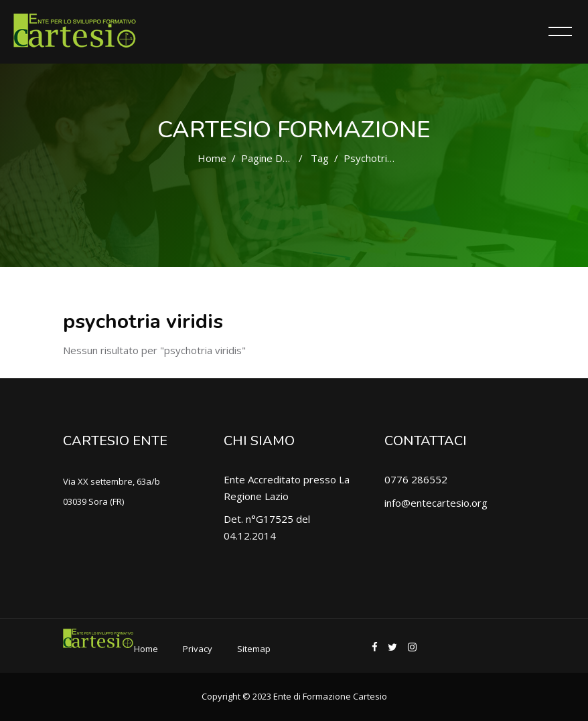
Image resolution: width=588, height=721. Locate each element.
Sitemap (254, 649)
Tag (320, 158)
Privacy (198, 649)
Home (212, 158)
